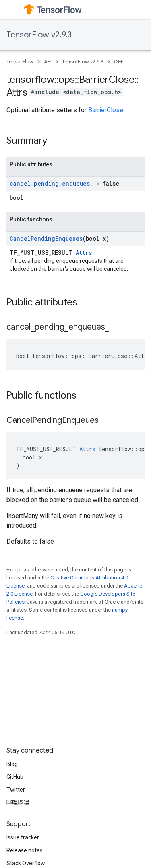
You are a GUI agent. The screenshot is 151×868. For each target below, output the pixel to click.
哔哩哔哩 (18, 802)
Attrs (84, 253)
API (48, 62)
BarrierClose (106, 110)
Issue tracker (23, 837)
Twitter (16, 790)
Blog (12, 764)
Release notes (25, 850)
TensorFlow (20, 62)
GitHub (15, 777)
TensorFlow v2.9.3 (39, 35)
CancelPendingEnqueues (46, 238)
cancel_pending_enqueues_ (51, 183)
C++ (118, 62)
